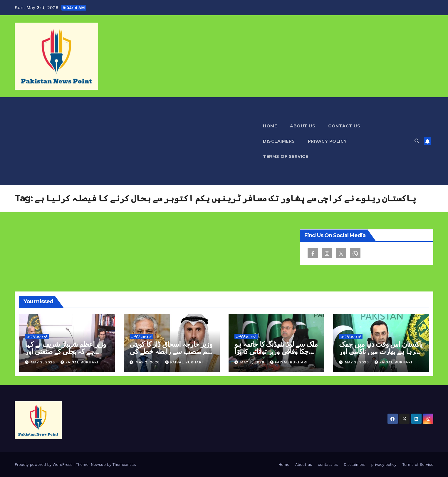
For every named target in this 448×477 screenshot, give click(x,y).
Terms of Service (286, 156)
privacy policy (327, 141)
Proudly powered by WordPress (44, 465)
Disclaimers (279, 141)
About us (303, 126)
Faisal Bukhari (79, 362)
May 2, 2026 (44, 362)
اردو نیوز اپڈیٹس (37, 336)
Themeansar (124, 465)
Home (270, 126)
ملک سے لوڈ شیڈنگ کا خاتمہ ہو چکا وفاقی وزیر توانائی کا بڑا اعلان (276, 352)
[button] (417, 141)
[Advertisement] (136, 141)
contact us (344, 126)
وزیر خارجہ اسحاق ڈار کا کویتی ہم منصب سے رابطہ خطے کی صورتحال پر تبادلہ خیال (171, 352)
